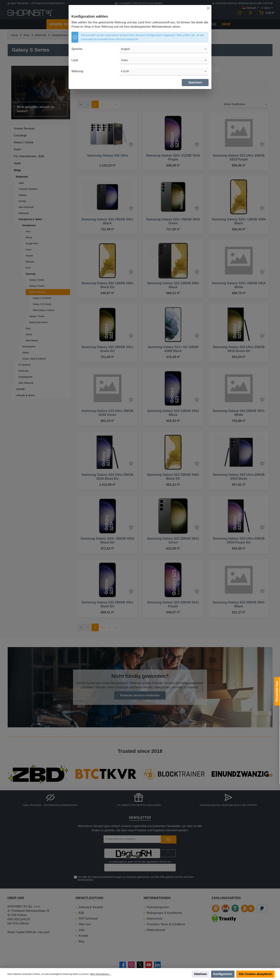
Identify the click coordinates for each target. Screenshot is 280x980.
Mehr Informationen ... (101, 974)
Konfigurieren (223, 974)
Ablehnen (200, 974)
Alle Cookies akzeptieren (255, 974)
